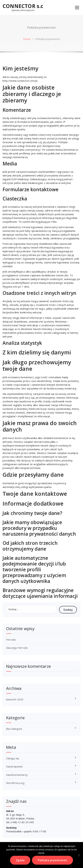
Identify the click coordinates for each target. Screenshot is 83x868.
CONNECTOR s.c (23, 6)
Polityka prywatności (52, 860)
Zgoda (20, 860)
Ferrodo (11, 640)
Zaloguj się (13, 758)
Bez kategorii (14, 729)
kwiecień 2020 (15, 699)
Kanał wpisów (14, 766)
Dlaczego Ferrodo (17, 648)
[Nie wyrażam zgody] (79, 855)
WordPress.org (15, 783)
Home (27, 39)
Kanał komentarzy (17, 775)
